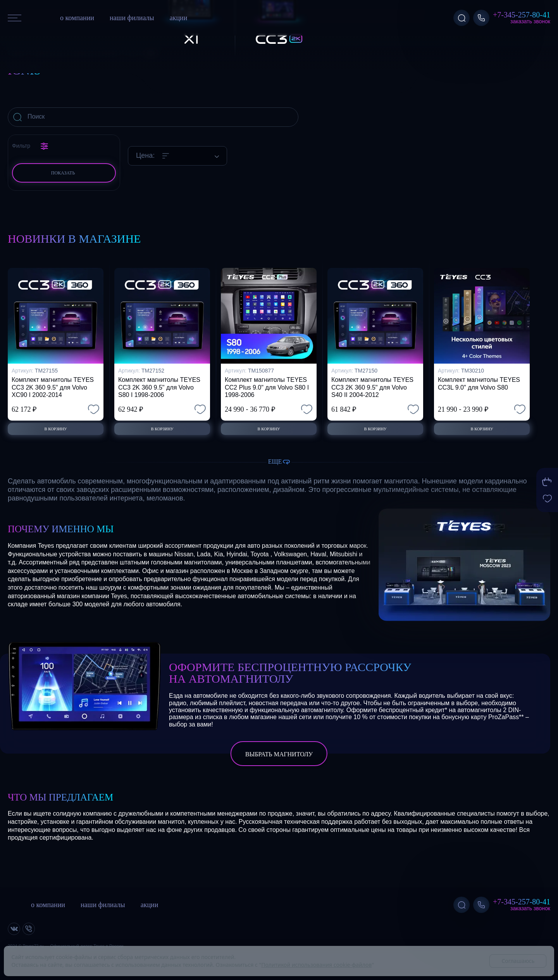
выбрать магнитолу (279, 755)
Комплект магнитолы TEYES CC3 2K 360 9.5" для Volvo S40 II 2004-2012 (372, 382)
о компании (77, 18)
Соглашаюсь (518, 961)
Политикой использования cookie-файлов (316, 965)
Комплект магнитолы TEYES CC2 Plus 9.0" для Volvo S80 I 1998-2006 (267, 382)
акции (179, 18)
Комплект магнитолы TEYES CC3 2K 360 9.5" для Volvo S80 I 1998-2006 (159, 382)
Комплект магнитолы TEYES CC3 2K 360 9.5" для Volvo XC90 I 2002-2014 (53, 382)
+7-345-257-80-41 (522, 15)
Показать (63, 173)
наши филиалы (132, 18)
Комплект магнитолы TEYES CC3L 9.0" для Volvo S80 (479, 378)
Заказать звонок (530, 21)
